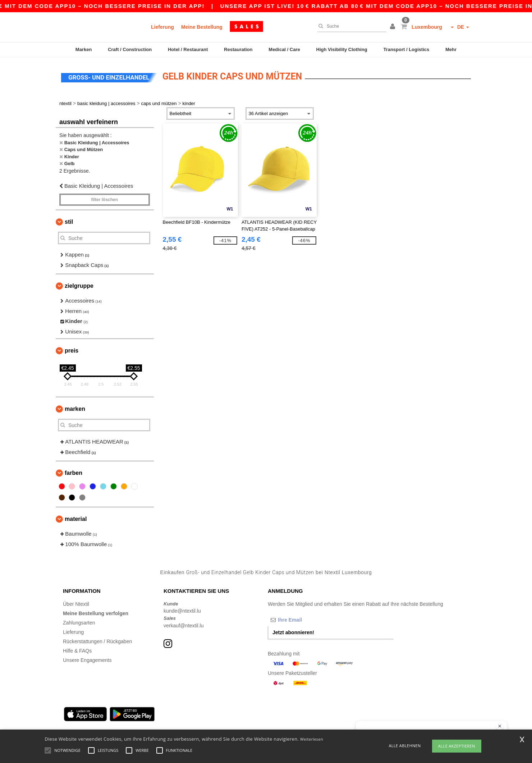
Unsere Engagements (87, 660)
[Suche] (350, 26)
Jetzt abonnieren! (293, 632)
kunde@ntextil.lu (182, 611)
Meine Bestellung (202, 27)
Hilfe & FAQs (77, 651)
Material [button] (76, 519)
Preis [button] (72, 351)
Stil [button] (69, 222)
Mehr (451, 49)
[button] (394, 27)
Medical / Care (284, 49)
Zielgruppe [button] (79, 286)
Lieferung (162, 27)
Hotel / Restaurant (188, 49)
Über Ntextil (76, 604)
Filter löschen (104, 200)
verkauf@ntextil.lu (184, 626)
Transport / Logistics (406, 49)
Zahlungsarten (79, 623)
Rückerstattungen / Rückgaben (97, 641)
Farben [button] (74, 473)
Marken (84, 49)
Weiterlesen (312, 739)
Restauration (238, 49)
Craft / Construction (130, 49)
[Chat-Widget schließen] (500, 726)
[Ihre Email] (306, 620)
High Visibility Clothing (342, 49)
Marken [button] (75, 409)
